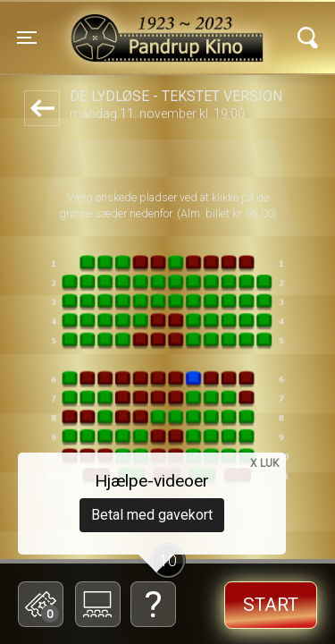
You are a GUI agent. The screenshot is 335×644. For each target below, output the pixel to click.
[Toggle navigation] (27, 38)
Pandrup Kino (124, 26)
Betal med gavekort (152, 515)
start (271, 605)
